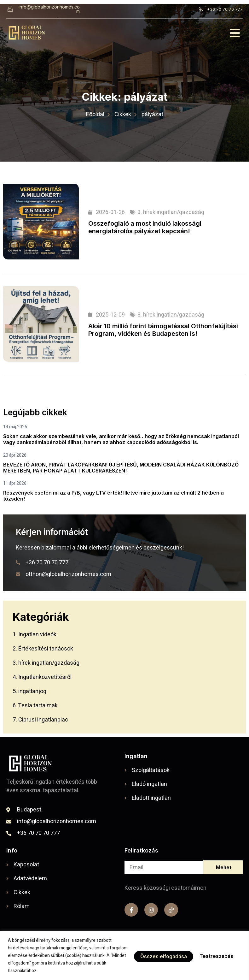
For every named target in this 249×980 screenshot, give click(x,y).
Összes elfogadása (211, 956)
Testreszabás (154, 956)
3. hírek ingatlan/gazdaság (171, 212)
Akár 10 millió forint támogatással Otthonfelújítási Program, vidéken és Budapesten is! (163, 330)
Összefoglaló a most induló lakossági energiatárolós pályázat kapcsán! (145, 227)
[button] (235, 33)
